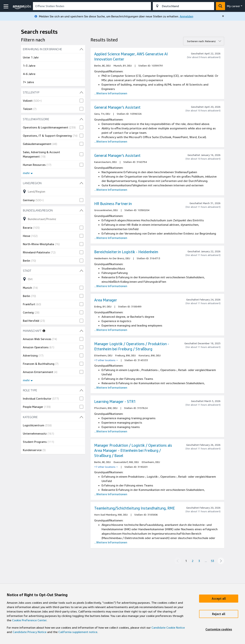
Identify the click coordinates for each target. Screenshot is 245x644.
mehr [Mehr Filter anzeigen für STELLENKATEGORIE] (28, 173)
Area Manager (106, 300)
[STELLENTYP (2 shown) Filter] (53, 92)
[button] (6, 7)
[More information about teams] (44, 331)
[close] (223, 16)
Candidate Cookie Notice (168, 628)
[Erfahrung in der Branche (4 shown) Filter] (53, 49)
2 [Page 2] (193, 561)
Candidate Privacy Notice (30, 632)
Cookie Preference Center (29, 620)
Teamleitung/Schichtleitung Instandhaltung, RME (134, 508)
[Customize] (219, 629)
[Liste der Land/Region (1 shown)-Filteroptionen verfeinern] (53, 191)
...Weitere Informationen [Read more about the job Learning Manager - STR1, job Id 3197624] (111, 431)
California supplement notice (78, 632)
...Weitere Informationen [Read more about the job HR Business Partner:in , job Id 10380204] (111, 238)
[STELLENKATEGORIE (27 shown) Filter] (53, 119)
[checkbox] (53, 101)
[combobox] (92, 6)
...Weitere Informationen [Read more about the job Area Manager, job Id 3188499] (111, 330)
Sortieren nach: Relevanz (201, 41)
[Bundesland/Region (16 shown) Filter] (53, 210)
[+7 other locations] (106, 360)
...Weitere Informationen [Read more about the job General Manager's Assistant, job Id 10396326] (111, 141)
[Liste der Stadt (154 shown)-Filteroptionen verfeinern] (53, 279)
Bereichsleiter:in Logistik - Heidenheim (126, 252)
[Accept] (219, 599)
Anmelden (186, 16)
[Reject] (219, 614)
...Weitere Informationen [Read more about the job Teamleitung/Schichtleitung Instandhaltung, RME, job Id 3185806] (111, 542)
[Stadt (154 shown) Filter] (53, 271)
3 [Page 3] (199, 561)
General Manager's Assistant (117, 107)
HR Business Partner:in (113, 204)
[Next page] (221, 561)
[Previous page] (178, 561)
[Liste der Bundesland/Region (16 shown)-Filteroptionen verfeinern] (53, 219)
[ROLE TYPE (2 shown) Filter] (53, 390)
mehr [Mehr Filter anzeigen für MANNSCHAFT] (28, 380)
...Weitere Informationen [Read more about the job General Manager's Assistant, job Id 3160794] (111, 190)
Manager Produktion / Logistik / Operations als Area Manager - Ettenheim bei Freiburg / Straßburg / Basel (133, 450)
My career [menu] (233, 6)
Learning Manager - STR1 (115, 402)
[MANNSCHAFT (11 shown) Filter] (81, 331)
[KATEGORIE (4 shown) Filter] (53, 417)
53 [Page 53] (212, 561)
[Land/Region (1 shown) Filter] (53, 183)
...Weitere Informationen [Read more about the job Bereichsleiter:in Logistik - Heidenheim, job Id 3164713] (111, 286)
